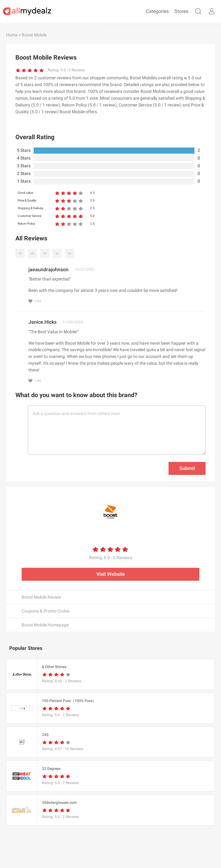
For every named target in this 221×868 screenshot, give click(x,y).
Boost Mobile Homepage (45, 625)
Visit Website (111, 574)
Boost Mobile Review (41, 597)
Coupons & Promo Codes (46, 611)
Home (12, 35)
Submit (187, 468)
